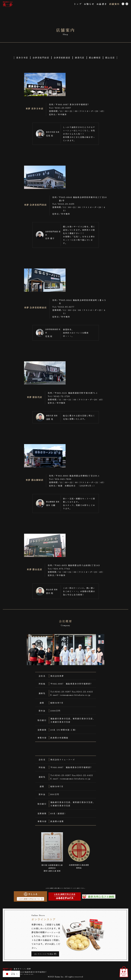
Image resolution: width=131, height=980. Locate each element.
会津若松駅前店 (62, 58)
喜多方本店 (22, 58)
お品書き (102, 4)
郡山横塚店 (95, 58)
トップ (78, 4)
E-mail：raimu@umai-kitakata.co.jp (70, 695)
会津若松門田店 (41, 58)
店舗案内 (114, 4)
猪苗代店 (80, 58)
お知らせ (89, 4)
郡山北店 (110, 58)
